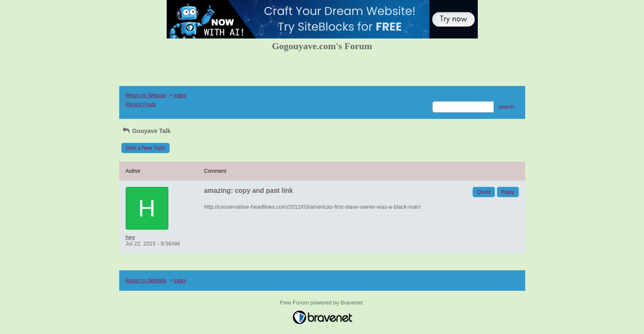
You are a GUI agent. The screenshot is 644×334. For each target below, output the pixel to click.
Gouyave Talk (146, 131)
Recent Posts (141, 104)
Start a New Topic (146, 148)
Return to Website (146, 95)
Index (180, 95)
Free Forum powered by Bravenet (322, 303)
